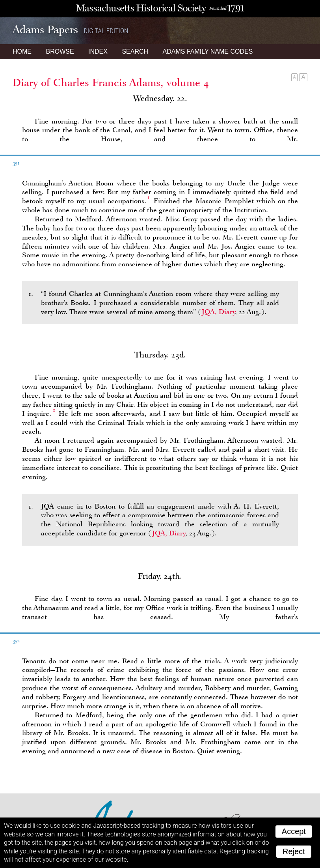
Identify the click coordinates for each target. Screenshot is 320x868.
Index (98, 51)
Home (22, 51)
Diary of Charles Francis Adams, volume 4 (111, 82)
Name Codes (208, 51)
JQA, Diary (218, 312)
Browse (60, 51)
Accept (294, 831)
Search (135, 51)
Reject (294, 851)
